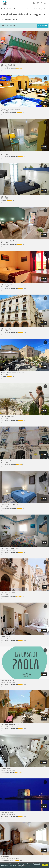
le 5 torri (5, 153)
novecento (5, 857)
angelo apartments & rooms (13, 373)
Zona (12, 67)
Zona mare (12, 287)
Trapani (31, 9)
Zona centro (12, 111)
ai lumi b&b (6, 461)
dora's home (6, 769)
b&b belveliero (7, 329)
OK (45, 865)
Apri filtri (43, 26)
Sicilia (10, 9)
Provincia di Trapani (20, 9)
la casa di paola (7, 681)
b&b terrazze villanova (10, 725)
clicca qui (37, 864)
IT (45, 3)
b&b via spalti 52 (8, 65)
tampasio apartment (10, 505)
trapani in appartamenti (11, 109)
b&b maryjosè (7, 285)
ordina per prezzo (9, 19)
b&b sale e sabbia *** (10, 549)
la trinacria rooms (9, 593)
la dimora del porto (9, 241)
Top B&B (4, 9)
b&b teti (5, 197)
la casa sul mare (8, 813)
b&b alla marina (7, 417)
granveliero (6, 637)
